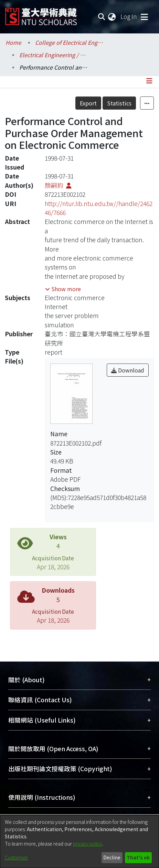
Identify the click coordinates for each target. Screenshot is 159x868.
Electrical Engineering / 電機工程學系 (54, 55)
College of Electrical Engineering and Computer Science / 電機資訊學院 (70, 42)
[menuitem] (112, 17)
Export (88, 103)
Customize (16, 857)
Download (128, 370)
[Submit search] (101, 17)
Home (13, 42)
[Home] (41, 14)
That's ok (138, 857)
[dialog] (79, 841)
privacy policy (88, 844)
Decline (112, 857)
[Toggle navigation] (144, 17)
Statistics (119, 103)
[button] (63, 289)
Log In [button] (129, 16)
